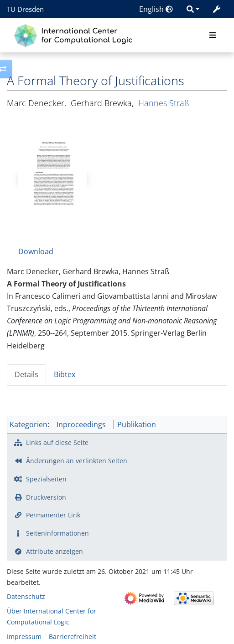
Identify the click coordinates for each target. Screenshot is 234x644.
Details (26, 374)
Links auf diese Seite (57, 442)
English (156, 9)
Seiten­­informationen (57, 533)
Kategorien (29, 424)
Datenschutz (26, 596)
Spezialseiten (46, 479)
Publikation (137, 424)
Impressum (24, 636)
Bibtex (65, 374)
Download (36, 251)
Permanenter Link (53, 515)
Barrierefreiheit (73, 636)
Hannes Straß (164, 103)
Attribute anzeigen (55, 551)
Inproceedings (81, 424)
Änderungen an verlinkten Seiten (77, 461)
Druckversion (46, 497)
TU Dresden (25, 9)
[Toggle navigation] (213, 36)
